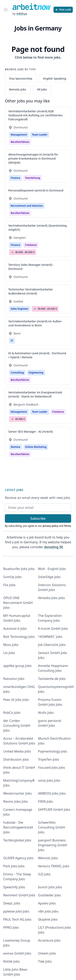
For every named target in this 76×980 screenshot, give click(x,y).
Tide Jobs (45, 961)
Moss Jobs (11, 645)
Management (19, 135)
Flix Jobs (9, 585)
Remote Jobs (18, 89)
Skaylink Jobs (48, 919)
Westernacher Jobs (17, 793)
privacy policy (50, 526)
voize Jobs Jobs (49, 780)
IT (12, 341)
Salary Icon (12, 252)
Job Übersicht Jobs (52, 645)
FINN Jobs (46, 801)
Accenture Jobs (49, 940)
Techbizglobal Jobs (17, 840)
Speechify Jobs (14, 887)
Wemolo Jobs (48, 858)
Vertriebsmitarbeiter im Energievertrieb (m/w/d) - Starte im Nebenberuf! (35, 394)
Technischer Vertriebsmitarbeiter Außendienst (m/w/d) (31, 291)
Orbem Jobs (47, 953)
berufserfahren (20, 142)
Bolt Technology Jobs (19, 637)
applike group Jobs (17, 666)
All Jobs (42, 89)
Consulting (17, 373)
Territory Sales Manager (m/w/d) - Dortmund (31, 267)
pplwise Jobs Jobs (16, 911)
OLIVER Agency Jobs (18, 858)
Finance (15, 178)
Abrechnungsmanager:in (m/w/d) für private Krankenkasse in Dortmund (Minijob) (33, 158)
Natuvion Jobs (14, 679)
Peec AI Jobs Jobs (16, 700)
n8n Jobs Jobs (48, 911)
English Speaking (55, 78)
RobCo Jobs (12, 713)
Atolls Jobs (46, 713)
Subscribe (38, 518)
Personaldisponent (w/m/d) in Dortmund (36, 190)
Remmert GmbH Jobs (19, 895)
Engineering (36, 373)
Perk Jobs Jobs (14, 866)
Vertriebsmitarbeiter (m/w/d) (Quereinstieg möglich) (37, 228)
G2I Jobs (44, 874)
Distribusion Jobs (16, 759)
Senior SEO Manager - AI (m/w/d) (31, 432)
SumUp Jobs (12, 577)
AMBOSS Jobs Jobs (52, 793)
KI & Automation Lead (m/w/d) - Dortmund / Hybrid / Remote (37, 355)
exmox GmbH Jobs (17, 953)
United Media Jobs (17, 751)
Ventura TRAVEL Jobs (54, 866)
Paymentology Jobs (53, 751)
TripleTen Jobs (49, 759)
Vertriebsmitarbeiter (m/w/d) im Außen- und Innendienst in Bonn (35, 323)
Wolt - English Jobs (52, 569)
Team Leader (40, 135)
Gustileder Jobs (50, 895)
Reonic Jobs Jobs (16, 801)
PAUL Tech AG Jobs (17, 919)
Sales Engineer (20, 309)
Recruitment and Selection (27, 206)
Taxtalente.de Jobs (52, 679)
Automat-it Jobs (15, 629)
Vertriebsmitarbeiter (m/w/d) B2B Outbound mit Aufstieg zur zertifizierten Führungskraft (35, 115)
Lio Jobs (9, 653)
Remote (16, 447)
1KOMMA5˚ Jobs (50, 637)
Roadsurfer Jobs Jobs (19, 569)
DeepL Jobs (12, 903)
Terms (68, 526)
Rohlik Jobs (12, 961)
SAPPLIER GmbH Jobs (54, 810)
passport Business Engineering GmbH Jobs (53, 845)
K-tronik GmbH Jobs (53, 629)
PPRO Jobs (11, 927)
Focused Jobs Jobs (52, 768)
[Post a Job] (63, 10)
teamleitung (33, 178)
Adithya (22, 14)
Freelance (31, 245)
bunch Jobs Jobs (50, 887)
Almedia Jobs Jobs (52, 598)
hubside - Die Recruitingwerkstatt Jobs (18, 827)
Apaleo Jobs (47, 903)
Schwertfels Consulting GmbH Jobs (52, 827)
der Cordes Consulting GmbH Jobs (17, 726)
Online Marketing (36, 447)
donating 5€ (54, 547)
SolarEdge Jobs (49, 577)
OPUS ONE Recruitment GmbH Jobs (18, 603)
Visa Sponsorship (21, 78)
